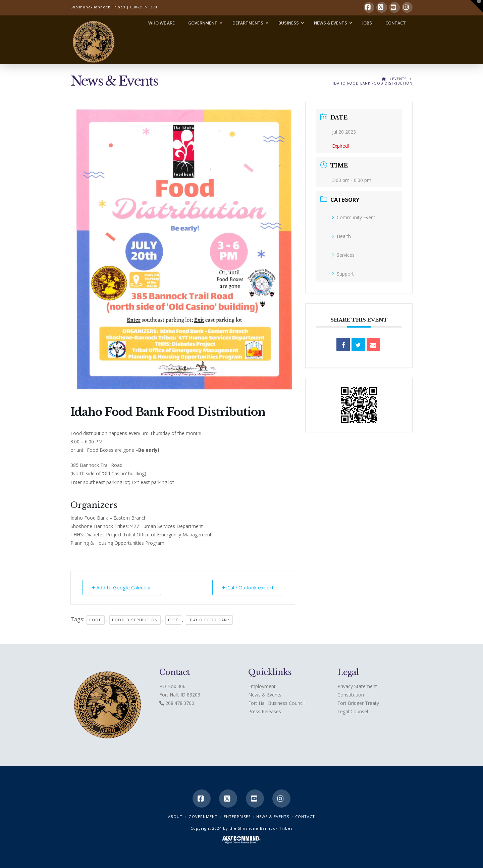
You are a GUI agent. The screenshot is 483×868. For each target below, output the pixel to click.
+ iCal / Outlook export (247, 587)
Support (343, 274)
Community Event (354, 217)
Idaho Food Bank (209, 620)
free (173, 620)
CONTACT (305, 816)
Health (341, 236)
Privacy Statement (357, 686)
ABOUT (175, 816)
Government (203, 816)
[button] (477, 6)
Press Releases (265, 711)
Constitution (351, 695)
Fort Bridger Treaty (358, 703)
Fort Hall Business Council (276, 703)
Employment (262, 686)
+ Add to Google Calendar (122, 587)
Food (96, 620)
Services (343, 255)
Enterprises (237, 816)
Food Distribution (135, 620)
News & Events (265, 695)
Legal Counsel (353, 711)
